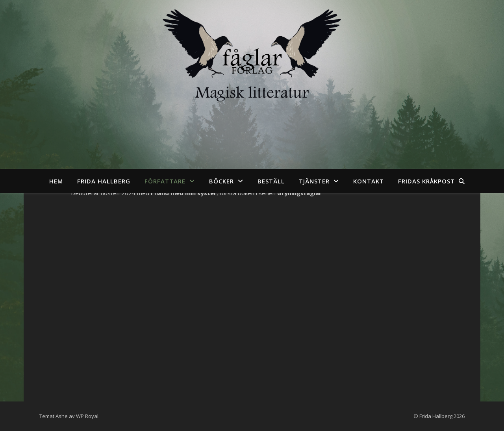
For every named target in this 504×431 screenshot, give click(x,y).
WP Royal (87, 416)
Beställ (271, 181)
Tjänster (314, 181)
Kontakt (369, 181)
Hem (56, 181)
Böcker (221, 181)
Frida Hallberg (104, 181)
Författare (165, 181)
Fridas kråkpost (426, 181)
